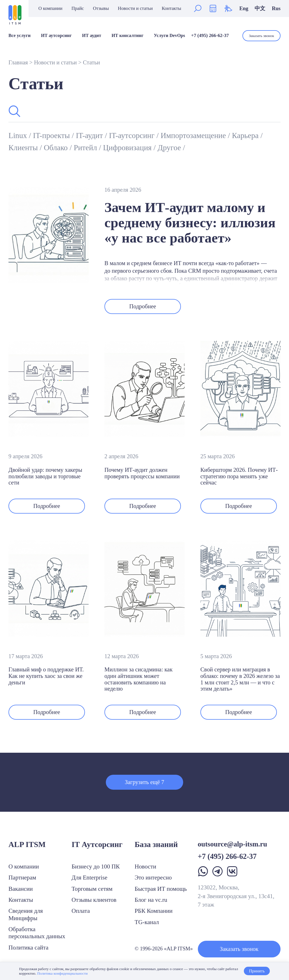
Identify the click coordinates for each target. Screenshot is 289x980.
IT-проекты (52, 136)
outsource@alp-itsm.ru (233, 844)
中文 (260, 8)
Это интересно (153, 878)
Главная (18, 62)
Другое (170, 148)
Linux (19, 136)
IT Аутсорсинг (97, 844)
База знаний (156, 844)
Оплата (81, 911)
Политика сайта (29, 948)
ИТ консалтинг (127, 36)
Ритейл (86, 148)
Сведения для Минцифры (26, 914)
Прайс (78, 9)
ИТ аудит (92, 36)
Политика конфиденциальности (63, 973)
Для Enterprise (90, 878)
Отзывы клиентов (94, 900)
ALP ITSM (27, 844)
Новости (145, 866)
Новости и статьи (135, 9)
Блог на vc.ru (151, 900)
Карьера (246, 136)
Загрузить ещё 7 (144, 782)
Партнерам (22, 878)
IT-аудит (90, 136)
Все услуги (19, 36)
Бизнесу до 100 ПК (96, 866)
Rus (276, 8)
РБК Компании (154, 911)
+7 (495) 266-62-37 (210, 35)
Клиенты (24, 148)
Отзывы (101, 9)
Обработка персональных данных (37, 933)
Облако (57, 148)
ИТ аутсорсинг (56, 36)
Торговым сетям (92, 889)
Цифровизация (128, 148)
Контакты (171, 9)
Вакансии (21, 889)
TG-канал (147, 922)
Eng (244, 8)
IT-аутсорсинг (133, 136)
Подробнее (143, 306)
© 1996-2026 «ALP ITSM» (164, 949)
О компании (50, 9)
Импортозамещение (194, 136)
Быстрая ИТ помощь (161, 889)
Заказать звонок (261, 36)
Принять (257, 971)
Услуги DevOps (169, 36)
